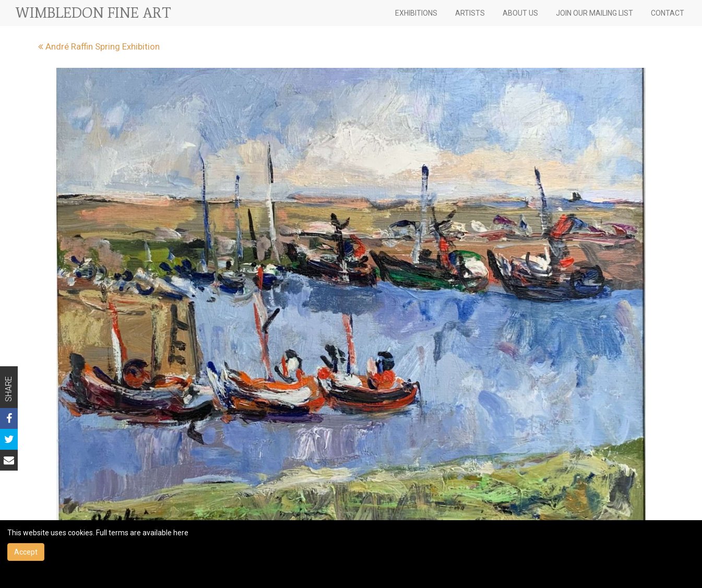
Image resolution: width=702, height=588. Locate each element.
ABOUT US (520, 13)
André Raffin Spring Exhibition (99, 46)
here (181, 533)
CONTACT (668, 13)
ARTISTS (470, 13)
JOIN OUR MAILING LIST (594, 13)
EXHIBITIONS (416, 13)
